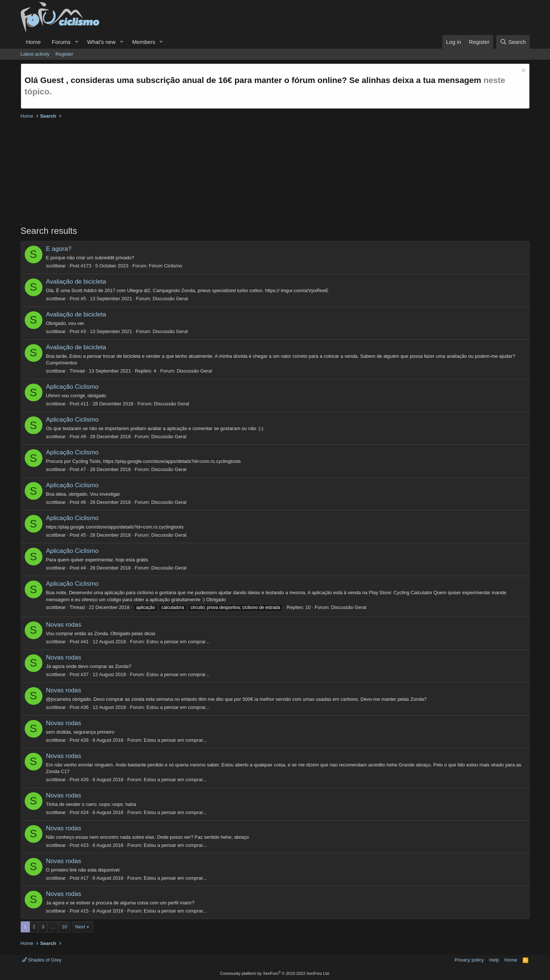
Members (144, 42)
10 (64, 927)
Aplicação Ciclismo (72, 387)
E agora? (59, 249)
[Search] (513, 42)
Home (34, 42)
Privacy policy (469, 960)
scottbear (56, 266)
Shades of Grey (42, 960)
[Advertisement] (242, 173)
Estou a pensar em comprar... (178, 642)
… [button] (53, 927)
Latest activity (35, 54)
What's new (101, 42)
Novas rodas (64, 625)
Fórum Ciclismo (166, 266)
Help (494, 960)
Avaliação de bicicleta (76, 282)
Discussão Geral (170, 299)
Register (64, 54)
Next (80, 927)
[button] (76, 42)
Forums (61, 42)
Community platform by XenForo (275, 973)
